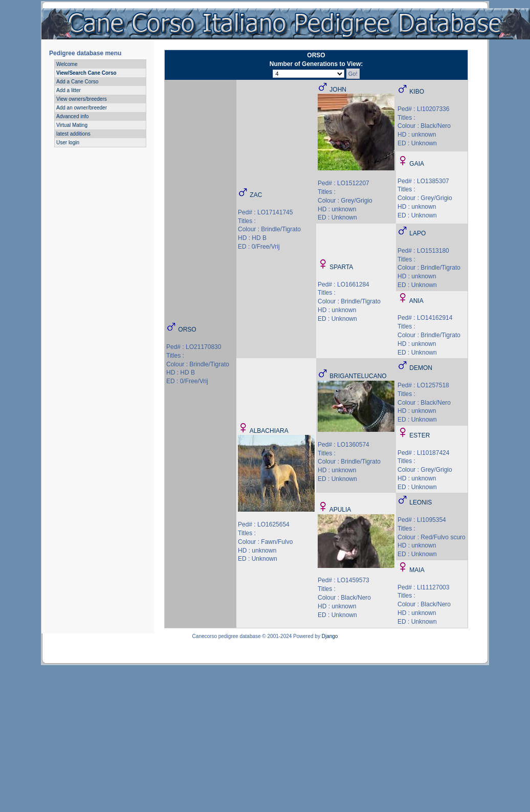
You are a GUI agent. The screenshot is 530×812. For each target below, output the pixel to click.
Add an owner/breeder (82, 108)
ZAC (256, 195)
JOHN (338, 90)
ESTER (419, 435)
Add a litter (69, 90)
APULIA (340, 510)
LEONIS (421, 502)
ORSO (187, 330)
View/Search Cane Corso (86, 73)
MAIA (417, 570)
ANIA (416, 301)
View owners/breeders (82, 99)
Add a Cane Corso (77, 82)
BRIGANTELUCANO (358, 376)
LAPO (417, 233)
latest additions (73, 134)
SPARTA (341, 267)
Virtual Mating (72, 125)
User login (68, 142)
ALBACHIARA (269, 431)
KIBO (417, 92)
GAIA (417, 164)
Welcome (67, 64)
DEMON (421, 368)
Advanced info (72, 116)
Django (330, 636)
